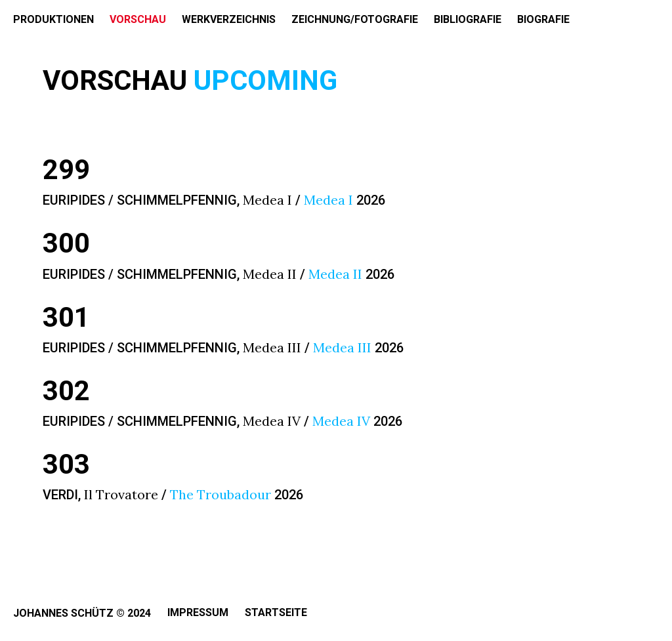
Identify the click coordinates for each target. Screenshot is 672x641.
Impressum (198, 612)
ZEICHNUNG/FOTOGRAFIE (355, 19)
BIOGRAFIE (543, 19)
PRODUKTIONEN (53, 19)
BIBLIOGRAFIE (468, 19)
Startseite (276, 612)
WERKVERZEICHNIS (229, 19)
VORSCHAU (138, 19)
